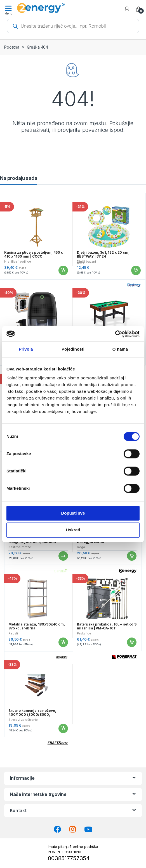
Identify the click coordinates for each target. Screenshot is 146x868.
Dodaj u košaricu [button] (63, 270)
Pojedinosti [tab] (73, 349)
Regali (82, 547)
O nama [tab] (120, 349)
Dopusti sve (73, 513)
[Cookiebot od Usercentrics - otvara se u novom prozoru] (115, 334)
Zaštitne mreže (20, 547)
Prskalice (84, 633)
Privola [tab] (26, 349)
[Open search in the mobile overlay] (73, 26)
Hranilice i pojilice (18, 261)
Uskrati (73, 530)
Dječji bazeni (86, 261)
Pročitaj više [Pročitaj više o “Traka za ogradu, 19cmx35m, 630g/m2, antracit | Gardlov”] (63, 556)
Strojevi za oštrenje (23, 720)
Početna (12, 47)
